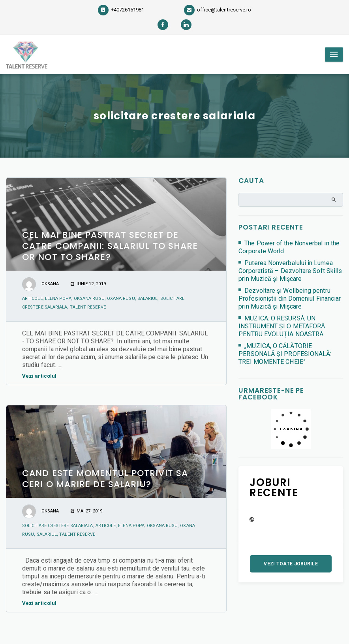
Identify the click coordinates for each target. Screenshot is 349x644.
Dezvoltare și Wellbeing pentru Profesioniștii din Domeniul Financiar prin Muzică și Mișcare (290, 298)
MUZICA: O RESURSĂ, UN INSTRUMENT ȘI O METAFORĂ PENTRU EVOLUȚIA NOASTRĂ (282, 326)
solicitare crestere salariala (57, 526)
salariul (148, 298)
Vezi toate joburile (291, 564)
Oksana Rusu (89, 298)
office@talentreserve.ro (218, 10)
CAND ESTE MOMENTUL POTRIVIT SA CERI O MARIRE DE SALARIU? (105, 479)
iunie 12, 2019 (88, 284)
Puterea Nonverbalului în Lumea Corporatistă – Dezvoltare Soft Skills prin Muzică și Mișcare (290, 271)
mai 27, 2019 (86, 511)
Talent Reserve (88, 307)
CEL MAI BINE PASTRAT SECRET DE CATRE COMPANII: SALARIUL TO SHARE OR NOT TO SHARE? (110, 246)
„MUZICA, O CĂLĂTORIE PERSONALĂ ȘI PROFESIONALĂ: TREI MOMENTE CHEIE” (285, 354)
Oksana (50, 284)
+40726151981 (121, 10)
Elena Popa (58, 298)
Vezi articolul (41, 376)
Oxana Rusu (121, 298)
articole (32, 298)
